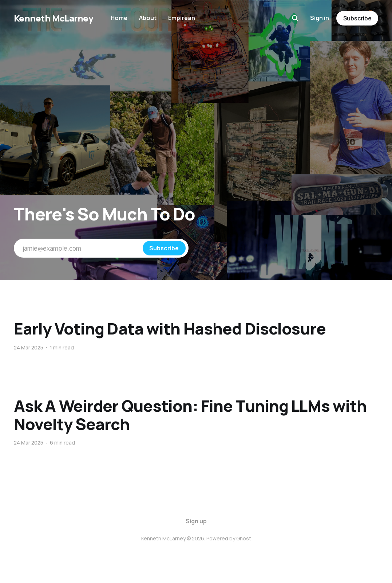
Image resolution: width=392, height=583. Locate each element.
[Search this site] (295, 18)
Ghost (244, 538)
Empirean (182, 18)
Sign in (320, 18)
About (148, 18)
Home (119, 18)
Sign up (196, 521)
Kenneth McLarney (54, 18)
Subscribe (357, 18)
